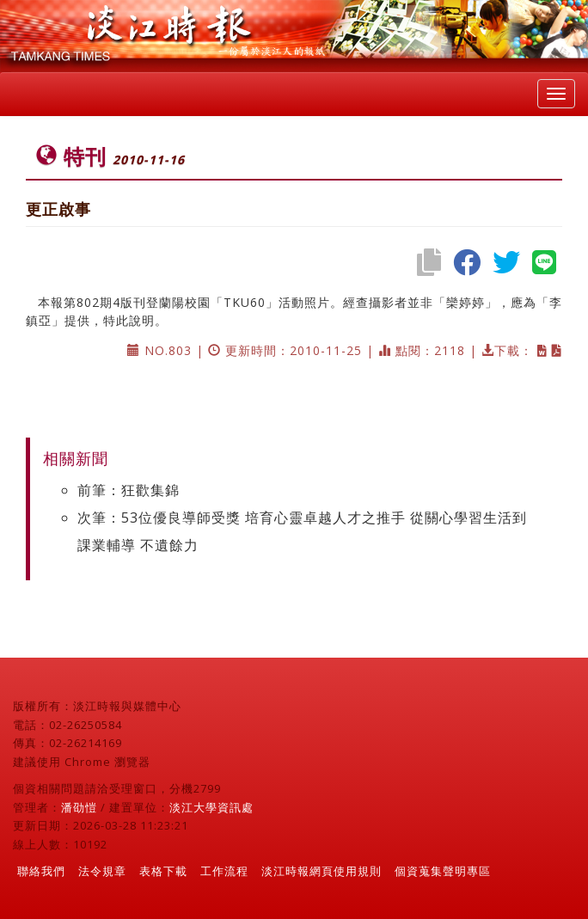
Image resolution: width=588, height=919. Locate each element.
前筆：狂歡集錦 (129, 490)
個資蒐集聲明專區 (443, 871)
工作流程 (224, 871)
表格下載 (163, 871)
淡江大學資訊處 (211, 807)
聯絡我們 (41, 871)
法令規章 (102, 871)
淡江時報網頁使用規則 (322, 871)
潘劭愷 (79, 807)
